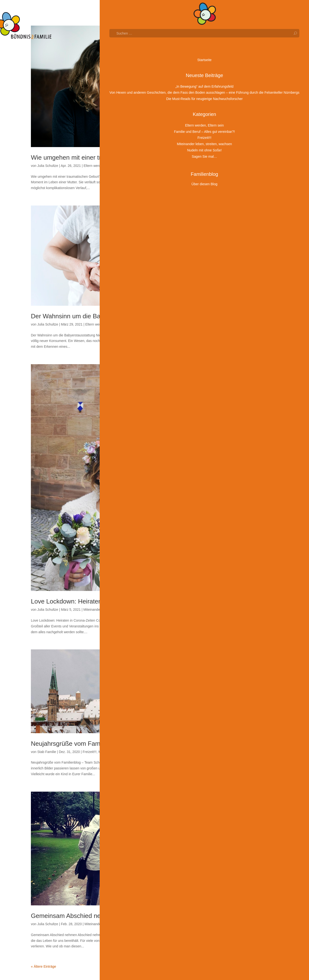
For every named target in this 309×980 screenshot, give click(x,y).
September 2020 (246, 670)
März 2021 (242, 626)
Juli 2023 (240, 418)
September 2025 (246, 224)
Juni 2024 (241, 336)
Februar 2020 (244, 723)
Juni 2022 (241, 514)
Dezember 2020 (246, 648)
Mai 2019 (241, 789)
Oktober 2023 (244, 395)
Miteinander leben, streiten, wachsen (111, 610)
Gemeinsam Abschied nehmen (74, 916)
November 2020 (246, 655)
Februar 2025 (244, 276)
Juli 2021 (240, 596)
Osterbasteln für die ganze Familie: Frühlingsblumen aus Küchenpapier (256, 139)
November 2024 (246, 298)
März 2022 (242, 537)
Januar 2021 (243, 641)
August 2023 (243, 410)
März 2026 (242, 179)
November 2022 (246, 477)
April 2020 (241, 708)
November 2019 (246, 745)
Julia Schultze (48, 166)
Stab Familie (47, 752)
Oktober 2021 (244, 574)
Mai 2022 (241, 522)
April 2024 (241, 351)
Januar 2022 (243, 551)
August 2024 (243, 321)
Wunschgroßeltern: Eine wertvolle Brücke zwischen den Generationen (253, 120)
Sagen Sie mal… (137, 166)
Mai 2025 (241, 254)
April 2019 (241, 797)
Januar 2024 (243, 373)
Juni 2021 (241, 604)
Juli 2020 (240, 685)
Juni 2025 (241, 247)
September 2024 (246, 313)
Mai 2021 (241, 611)
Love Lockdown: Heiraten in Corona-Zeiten (91, 601)
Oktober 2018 (244, 834)
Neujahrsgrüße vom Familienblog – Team (88, 744)
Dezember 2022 (246, 469)
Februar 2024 (244, 365)
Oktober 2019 (244, 752)
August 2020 (243, 678)
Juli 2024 (240, 328)
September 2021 (246, 581)
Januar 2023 (243, 462)
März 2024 (242, 358)
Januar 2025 (243, 284)
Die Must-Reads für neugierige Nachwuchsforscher (249, 101)
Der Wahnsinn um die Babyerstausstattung (90, 316)
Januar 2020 (243, 730)
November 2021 (246, 566)
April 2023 (241, 440)
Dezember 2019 (246, 737)
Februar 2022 (244, 544)
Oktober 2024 (244, 306)
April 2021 (241, 618)
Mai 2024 (241, 343)
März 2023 (242, 447)
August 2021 (243, 589)
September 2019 (246, 760)
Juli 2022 (240, 507)
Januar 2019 (243, 819)
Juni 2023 (241, 425)
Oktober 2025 (244, 217)
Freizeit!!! (90, 752)
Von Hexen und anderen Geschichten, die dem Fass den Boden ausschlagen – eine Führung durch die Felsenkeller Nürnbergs (254, 77)
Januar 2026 (243, 194)
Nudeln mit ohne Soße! (251, 895)
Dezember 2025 (246, 202)
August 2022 (243, 499)
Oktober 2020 (244, 663)
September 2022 (246, 492)
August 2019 (243, 767)
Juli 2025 (240, 239)
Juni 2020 (241, 693)
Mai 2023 (241, 432)
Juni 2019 (241, 782)
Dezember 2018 (246, 827)
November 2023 (246, 388)
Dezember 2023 (246, 380)
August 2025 (243, 232)
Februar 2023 (244, 455)
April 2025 (241, 261)
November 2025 (246, 209)
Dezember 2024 (246, 291)
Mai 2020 (241, 700)
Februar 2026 (244, 187)
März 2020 (242, 715)
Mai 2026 (241, 165)
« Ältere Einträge (43, 966)
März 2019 (242, 804)
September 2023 (246, 403)
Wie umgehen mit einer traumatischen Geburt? (96, 157)
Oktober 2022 (244, 484)
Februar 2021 (244, 633)
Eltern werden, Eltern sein (103, 166)
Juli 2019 (240, 774)
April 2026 (241, 172)
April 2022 (241, 529)
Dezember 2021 (246, 559)
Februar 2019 (244, 812)
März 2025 (242, 269)
